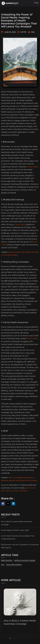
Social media (33, 167)
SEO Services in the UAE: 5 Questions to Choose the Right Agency (20, 546)
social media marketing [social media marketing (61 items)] (14, 564)
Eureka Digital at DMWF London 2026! (15, 530)
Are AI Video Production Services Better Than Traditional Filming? (18, 537)
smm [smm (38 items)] (3, 564)
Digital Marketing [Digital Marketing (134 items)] (7, 560)
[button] (3, 504)
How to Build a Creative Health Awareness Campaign (16, 523)
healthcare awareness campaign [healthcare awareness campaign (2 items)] (25, 560)
